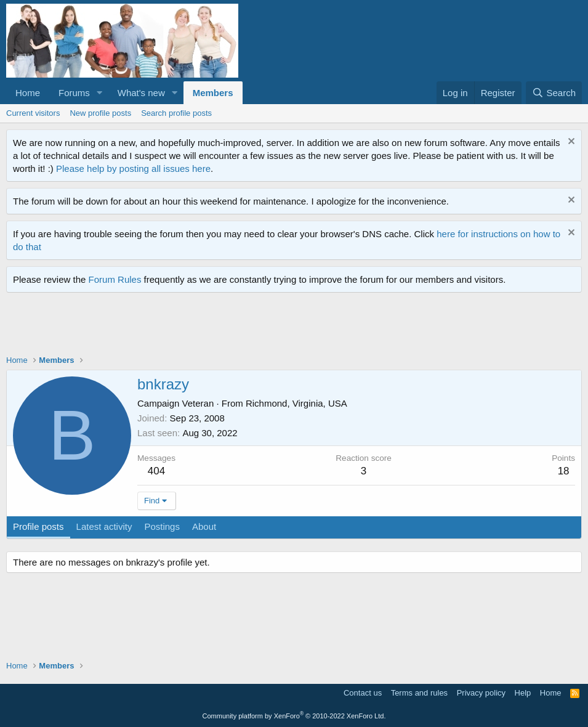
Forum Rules (115, 279)
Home (28, 93)
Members (213, 93)
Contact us (363, 693)
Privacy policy (481, 693)
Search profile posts (176, 113)
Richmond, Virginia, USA (296, 403)
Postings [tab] (162, 526)
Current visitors (33, 113)
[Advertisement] (230, 327)
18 (564, 471)
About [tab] (204, 526)
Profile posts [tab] (38, 526)
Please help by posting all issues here (133, 169)
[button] (100, 93)
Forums (74, 93)
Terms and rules (419, 693)
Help (523, 693)
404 (156, 471)
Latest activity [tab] (104, 526)
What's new (141, 93)
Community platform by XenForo (294, 716)
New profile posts (100, 113)
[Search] (554, 93)
